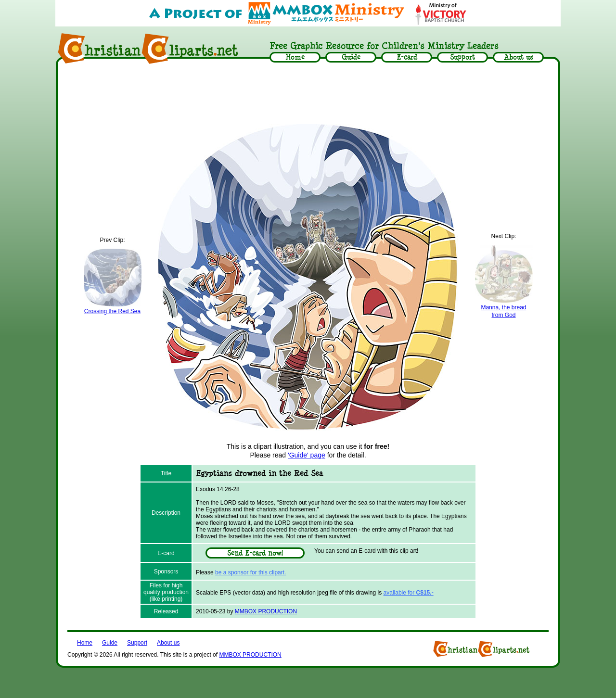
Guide (110, 643)
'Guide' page (307, 455)
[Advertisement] (308, 95)
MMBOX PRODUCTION (266, 611)
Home (85, 643)
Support (137, 643)
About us (168, 643)
